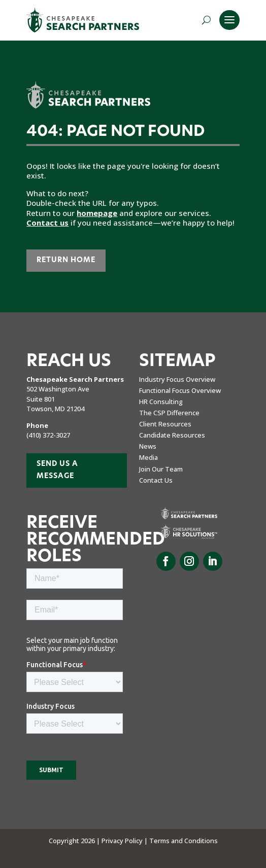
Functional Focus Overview (180, 390)
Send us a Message (57, 470)
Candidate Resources (172, 435)
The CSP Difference (169, 413)
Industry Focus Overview (177, 379)
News (148, 446)
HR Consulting (161, 402)
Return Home (66, 260)
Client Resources (165, 424)
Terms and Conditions (184, 841)
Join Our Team (161, 469)
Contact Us (156, 480)
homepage (97, 213)
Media (148, 457)
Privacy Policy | (125, 841)
